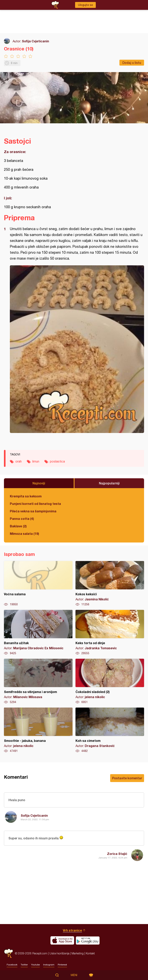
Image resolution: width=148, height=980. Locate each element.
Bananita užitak (38, 633)
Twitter (24, 965)
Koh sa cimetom (110, 730)
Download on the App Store (62, 940)
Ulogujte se (85, 5)
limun (36, 461)
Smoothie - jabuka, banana (38, 730)
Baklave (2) (18, 526)
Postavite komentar (127, 778)
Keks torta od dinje (110, 633)
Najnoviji (39, 483)
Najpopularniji (109, 483)
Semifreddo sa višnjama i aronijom (38, 681)
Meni (74, 975)
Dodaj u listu (132, 63)
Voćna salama (38, 584)
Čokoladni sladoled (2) (110, 681)
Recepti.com (8, 953)
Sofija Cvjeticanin (35, 41)
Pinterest (62, 965)
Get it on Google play (88, 940)
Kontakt (90, 953)
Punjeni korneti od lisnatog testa (35, 504)
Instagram (49, 965)
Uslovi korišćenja (59, 953)
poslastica (57, 461)
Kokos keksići (110, 584)
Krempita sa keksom (26, 496)
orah (19, 461)
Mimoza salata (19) (24, 534)
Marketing (78, 953)
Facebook (12, 965)
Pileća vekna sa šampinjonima (33, 511)
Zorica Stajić (117, 854)
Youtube (35, 965)
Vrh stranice (72, 930)
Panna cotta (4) (22, 519)
